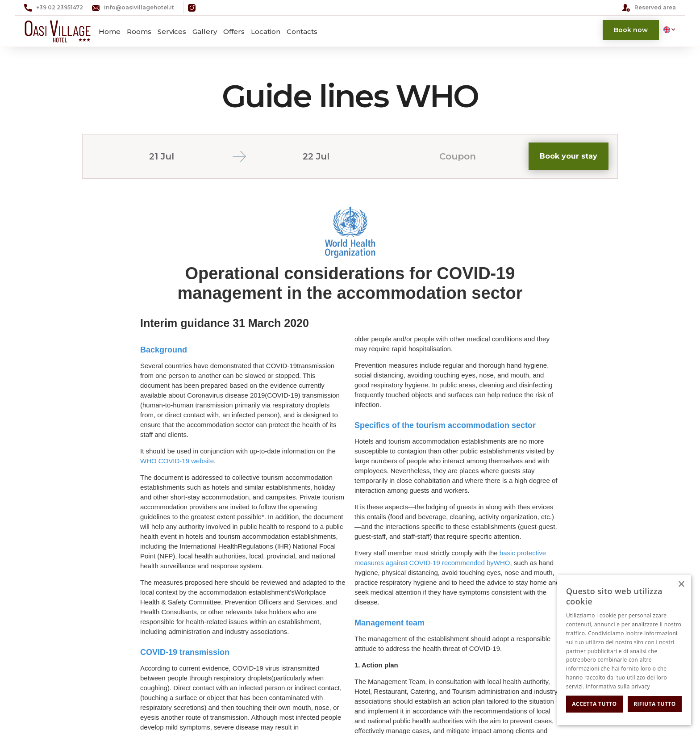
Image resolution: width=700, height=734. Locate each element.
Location (266, 31)
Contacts (302, 31)
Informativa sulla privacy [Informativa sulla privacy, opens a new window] (618, 686)
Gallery (205, 31)
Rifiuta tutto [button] (655, 704)
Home (110, 31)
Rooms (139, 31)
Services (172, 31)
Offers (234, 31)
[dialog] (624, 650)
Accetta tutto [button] (594, 704)
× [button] (681, 585)
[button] (667, 29)
